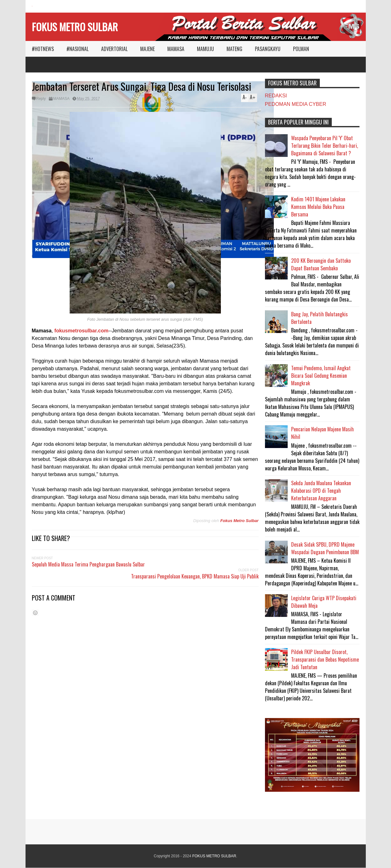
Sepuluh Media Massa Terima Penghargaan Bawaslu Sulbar (88, 564)
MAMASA (176, 49)
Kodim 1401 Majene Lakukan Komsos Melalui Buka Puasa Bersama (318, 207)
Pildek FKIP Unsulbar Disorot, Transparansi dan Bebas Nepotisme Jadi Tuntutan (325, 659)
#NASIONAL (78, 49)
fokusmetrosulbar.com (82, 331)
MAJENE (147, 49)
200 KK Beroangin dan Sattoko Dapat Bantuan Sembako (321, 264)
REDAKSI (276, 96)
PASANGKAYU (268, 49)
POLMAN (301, 49)
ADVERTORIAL (114, 49)
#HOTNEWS (43, 49)
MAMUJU (205, 49)
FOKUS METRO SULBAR (75, 27)
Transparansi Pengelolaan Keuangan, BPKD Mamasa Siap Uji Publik (195, 576)
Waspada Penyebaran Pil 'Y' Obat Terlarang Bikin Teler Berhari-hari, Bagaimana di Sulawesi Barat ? (325, 146)
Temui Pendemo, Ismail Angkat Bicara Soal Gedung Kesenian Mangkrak (321, 376)
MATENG (234, 49)
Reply (41, 99)
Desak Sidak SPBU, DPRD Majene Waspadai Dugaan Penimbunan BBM (325, 548)
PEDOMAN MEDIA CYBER (296, 104)
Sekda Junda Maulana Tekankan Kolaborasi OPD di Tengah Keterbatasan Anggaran (321, 491)
